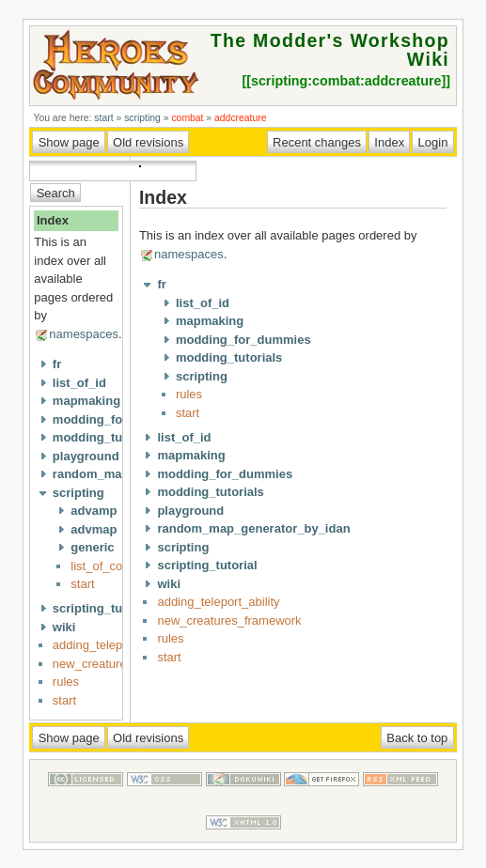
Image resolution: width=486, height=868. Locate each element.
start (103, 118)
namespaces (84, 334)
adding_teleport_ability (114, 645)
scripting (142, 118)
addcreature (240, 118)
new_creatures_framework (229, 620)
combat (187, 118)
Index (53, 220)
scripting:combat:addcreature (346, 81)
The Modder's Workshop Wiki (330, 50)
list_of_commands (120, 566)
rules (66, 682)
